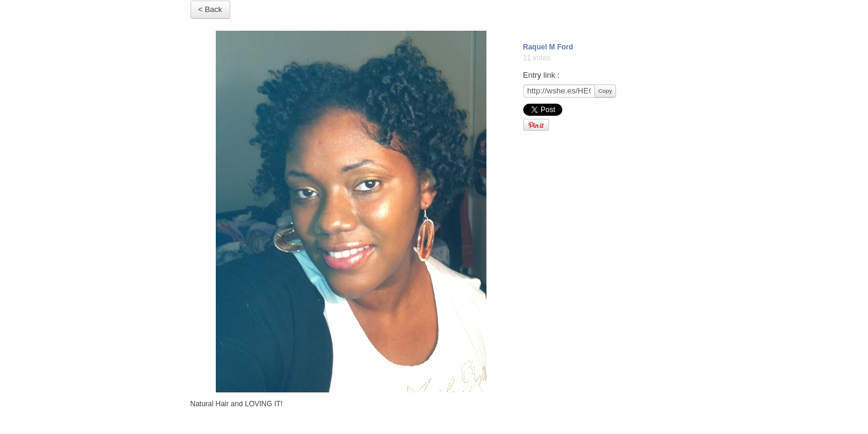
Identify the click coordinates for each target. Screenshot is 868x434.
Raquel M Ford (548, 47)
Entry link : (542, 75)
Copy (605, 91)
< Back (210, 9)
